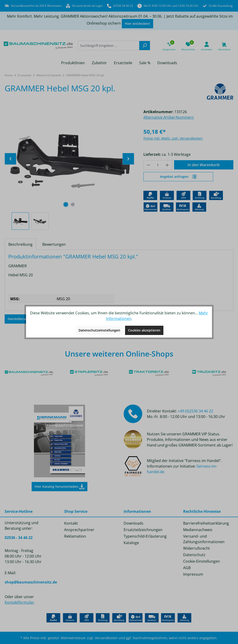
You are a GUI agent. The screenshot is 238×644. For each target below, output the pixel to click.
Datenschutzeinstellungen (99, 330)
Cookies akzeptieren (144, 330)
